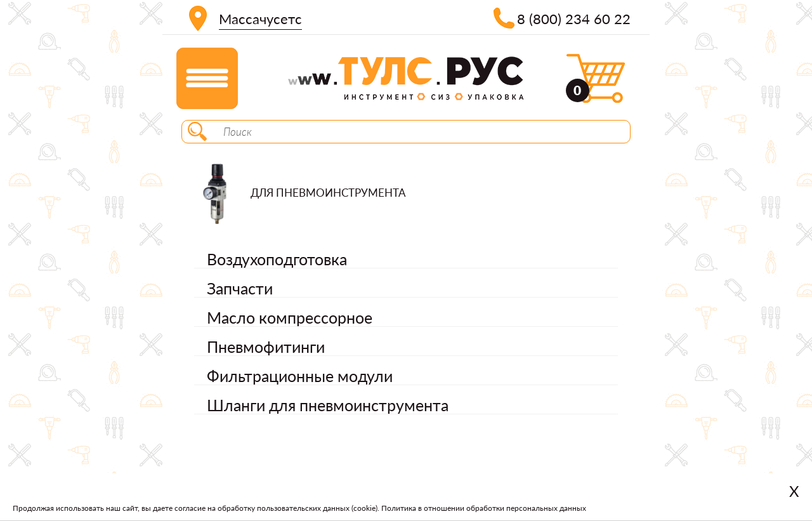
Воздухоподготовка (277, 259)
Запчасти (240, 288)
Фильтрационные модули (300, 376)
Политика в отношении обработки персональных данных (484, 508)
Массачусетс (260, 19)
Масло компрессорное (290, 317)
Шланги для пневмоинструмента (328, 405)
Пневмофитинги (266, 346)
